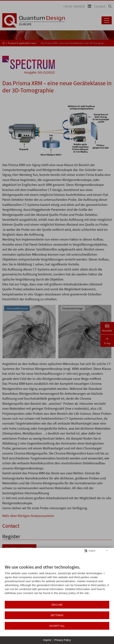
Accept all (57, 626)
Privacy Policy (63, 640)
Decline (57, 605)
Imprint (47, 640)
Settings (57, 615)
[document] (57, 582)
